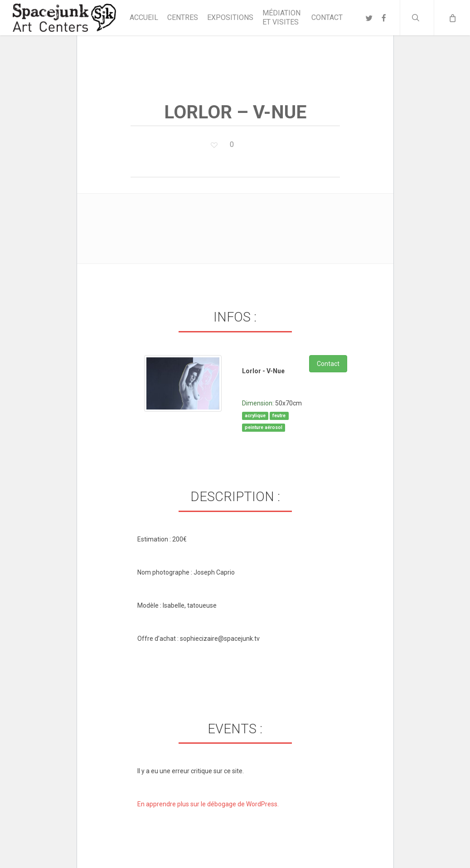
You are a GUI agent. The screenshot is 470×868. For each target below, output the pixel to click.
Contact (328, 364)
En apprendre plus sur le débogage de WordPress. (208, 804)
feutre (279, 416)
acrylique (255, 416)
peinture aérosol (264, 427)
